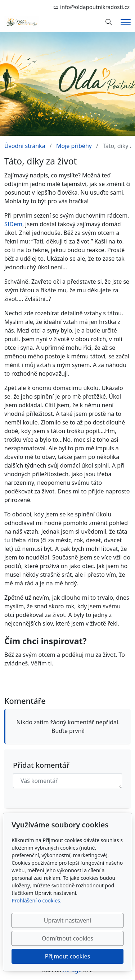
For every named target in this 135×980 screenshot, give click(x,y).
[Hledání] (109, 22)
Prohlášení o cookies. (36, 900)
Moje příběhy (74, 146)
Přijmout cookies (67, 956)
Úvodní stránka (25, 146)
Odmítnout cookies (67, 938)
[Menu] (126, 22)
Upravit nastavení (67, 920)
